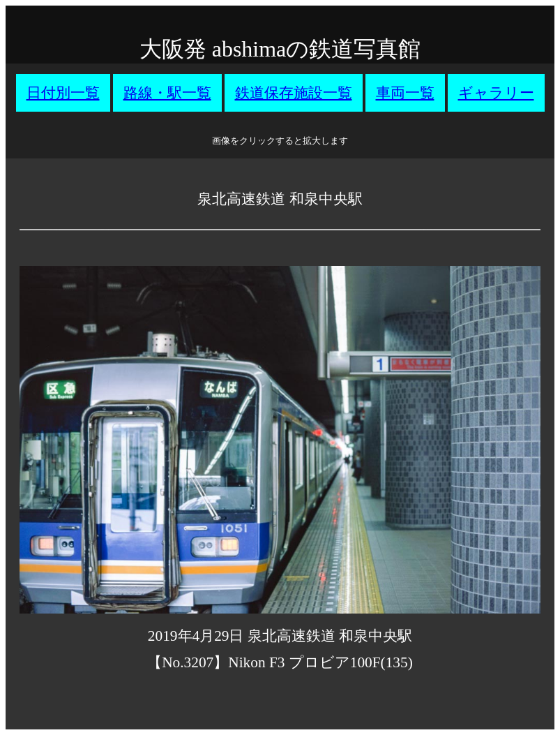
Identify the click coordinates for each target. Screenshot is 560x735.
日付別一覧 (63, 93)
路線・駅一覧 (167, 93)
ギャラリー (496, 93)
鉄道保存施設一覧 (294, 93)
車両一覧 (405, 93)
